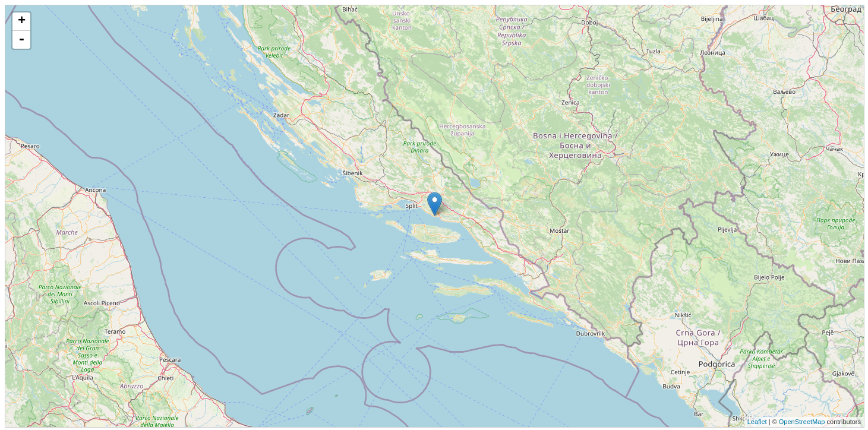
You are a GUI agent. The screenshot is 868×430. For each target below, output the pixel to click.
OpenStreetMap (802, 422)
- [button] (21, 40)
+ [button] (22, 21)
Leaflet (757, 422)
